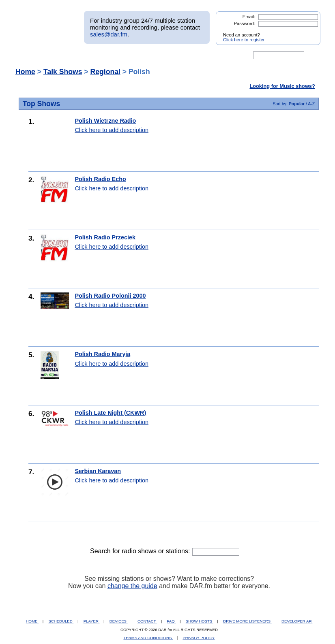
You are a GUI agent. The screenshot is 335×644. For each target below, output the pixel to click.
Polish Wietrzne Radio (105, 121)
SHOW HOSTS (200, 621)
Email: (249, 17)
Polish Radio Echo (100, 179)
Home (25, 72)
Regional (105, 72)
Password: (245, 23)
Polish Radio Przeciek (105, 237)
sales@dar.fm (109, 34)
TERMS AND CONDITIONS (148, 638)
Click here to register (244, 40)
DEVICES (119, 621)
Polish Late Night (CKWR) (110, 413)
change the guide (132, 586)
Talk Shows (63, 72)
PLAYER (92, 621)
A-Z (311, 104)
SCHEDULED (61, 621)
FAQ (172, 621)
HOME (32, 621)
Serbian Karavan (98, 471)
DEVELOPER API (297, 621)
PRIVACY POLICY (199, 638)
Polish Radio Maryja (102, 354)
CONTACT (147, 621)
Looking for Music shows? (282, 86)
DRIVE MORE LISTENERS (247, 621)
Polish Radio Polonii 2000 (110, 296)
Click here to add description (112, 130)
